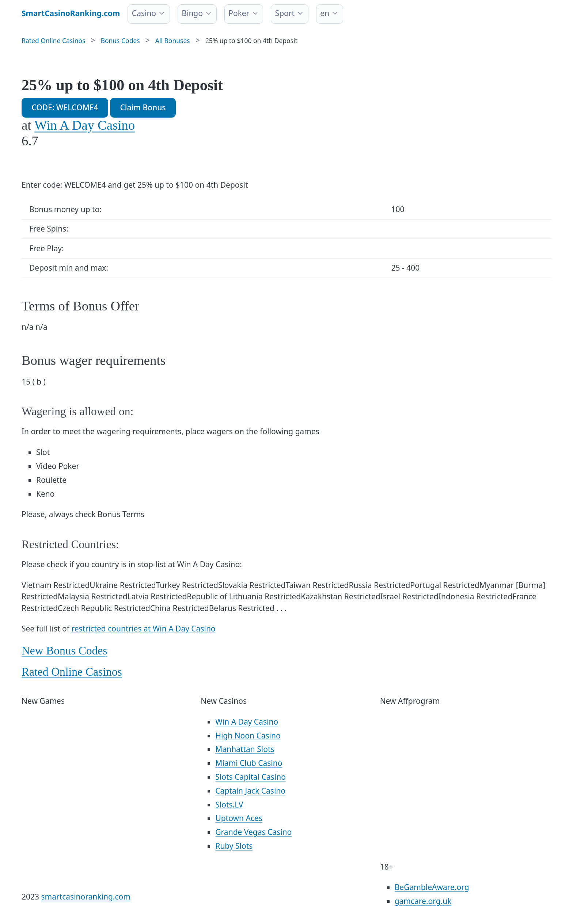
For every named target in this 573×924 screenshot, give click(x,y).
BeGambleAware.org (432, 887)
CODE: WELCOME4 (65, 107)
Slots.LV (229, 805)
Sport (285, 13)
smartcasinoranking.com (86, 897)
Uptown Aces (239, 818)
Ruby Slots (234, 846)
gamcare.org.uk (423, 901)
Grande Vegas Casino (253, 832)
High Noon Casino (248, 736)
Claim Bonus (143, 107)
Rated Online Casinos (72, 672)
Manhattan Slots (245, 749)
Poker (239, 13)
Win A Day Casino (85, 125)
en (325, 13)
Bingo (192, 13)
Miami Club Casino (249, 763)
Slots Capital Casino (251, 777)
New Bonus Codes (64, 651)
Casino (144, 13)
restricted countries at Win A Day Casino (144, 629)
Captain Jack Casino (250, 791)
